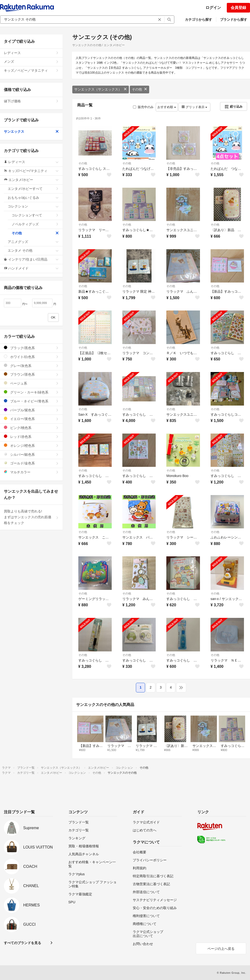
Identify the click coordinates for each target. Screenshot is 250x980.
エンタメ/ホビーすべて (33, 189)
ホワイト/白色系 (31, 357)
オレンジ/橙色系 (31, 445)
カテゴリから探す (199, 20)
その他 (140, 89)
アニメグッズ (33, 242)
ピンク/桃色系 (31, 428)
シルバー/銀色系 (31, 454)
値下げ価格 (31, 101)
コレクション (33, 206)
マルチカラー (31, 472)
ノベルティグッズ (35, 224)
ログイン (213, 8)
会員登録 (238, 8)
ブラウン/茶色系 (31, 374)
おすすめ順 (167, 107)
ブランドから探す (234, 20)
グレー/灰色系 (31, 366)
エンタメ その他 (33, 250)
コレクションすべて (35, 215)
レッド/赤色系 (31, 437)
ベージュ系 (31, 383)
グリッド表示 (194, 107)
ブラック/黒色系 (31, 348)
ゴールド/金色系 (31, 463)
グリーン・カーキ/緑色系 (31, 392)
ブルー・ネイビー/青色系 (31, 401)
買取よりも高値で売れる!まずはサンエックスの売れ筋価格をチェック (31, 517)
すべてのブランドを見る (22, 943)
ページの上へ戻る (221, 949)
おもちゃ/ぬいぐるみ (33, 198)
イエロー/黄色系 (31, 419)
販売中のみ (143, 107)
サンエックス (31, 131)
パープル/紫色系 (31, 410)
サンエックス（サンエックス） (101, 89)
